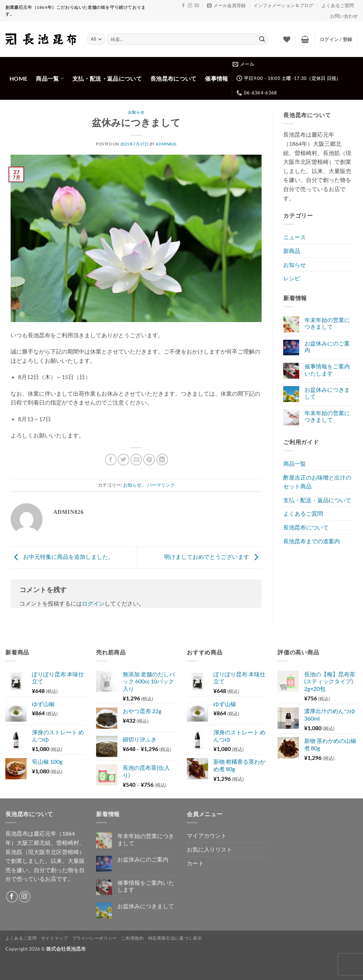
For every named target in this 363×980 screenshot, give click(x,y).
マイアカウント (207, 835)
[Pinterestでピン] (149, 460)
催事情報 (216, 78)
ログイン (93, 603)
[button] (226, 5)
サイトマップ (55, 938)
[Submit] (262, 39)
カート (195, 863)
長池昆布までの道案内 (312, 541)
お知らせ (136, 112)
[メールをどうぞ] (197, 6)
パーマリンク (161, 485)
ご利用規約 (132, 938)
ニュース (295, 237)
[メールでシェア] (136, 460)
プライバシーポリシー (95, 938)
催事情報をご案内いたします (327, 369)
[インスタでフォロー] (190, 6)
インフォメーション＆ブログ (283, 5)
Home (18, 78)
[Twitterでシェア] (124, 460)
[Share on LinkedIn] (162, 460)
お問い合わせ (344, 16)
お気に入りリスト (210, 849)
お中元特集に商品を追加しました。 (62, 557)
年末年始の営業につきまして (327, 323)
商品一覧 (50, 78)
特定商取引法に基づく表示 (175, 938)
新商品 (292, 251)
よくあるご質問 (338, 5)
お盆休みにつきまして (327, 393)
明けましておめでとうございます (213, 557)
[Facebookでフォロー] (183, 6)
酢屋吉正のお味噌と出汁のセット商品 (317, 482)
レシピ (292, 278)
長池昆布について (174, 78)
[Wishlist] (287, 39)
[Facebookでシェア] (111, 460)
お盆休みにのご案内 (327, 346)
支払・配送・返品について (107, 78)
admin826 (166, 144)
